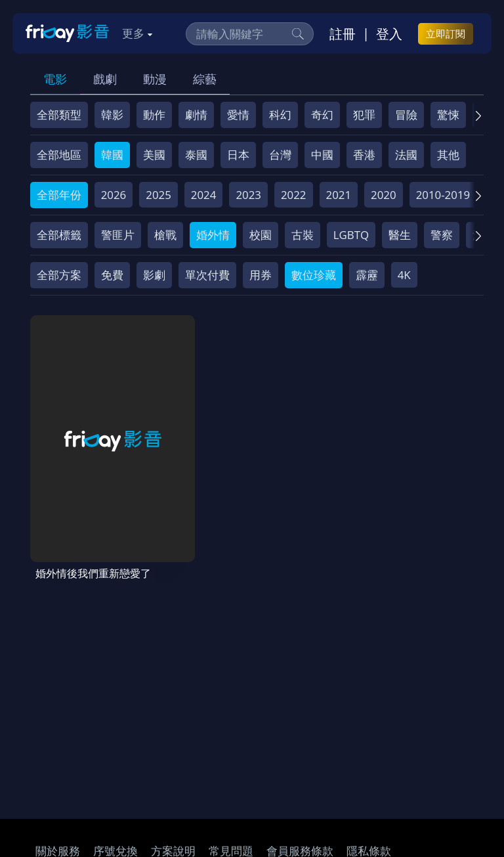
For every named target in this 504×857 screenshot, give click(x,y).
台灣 (280, 155)
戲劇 (105, 79)
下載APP (310, 752)
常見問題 (231, 728)
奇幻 (322, 115)
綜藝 (205, 79)
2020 (384, 195)
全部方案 (59, 275)
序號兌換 (115, 728)
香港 (364, 155)
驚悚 (448, 115)
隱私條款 (369, 728)
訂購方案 (367, 752)
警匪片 (118, 235)
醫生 (400, 235)
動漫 (155, 79)
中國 (322, 155)
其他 (448, 155)
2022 (294, 195)
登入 (389, 33)
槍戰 (165, 235)
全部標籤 (59, 235)
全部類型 (59, 115)
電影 (55, 79)
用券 (261, 275)
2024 (204, 195)
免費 (112, 275)
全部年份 (59, 195)
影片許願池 (190, 752)
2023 (248, 195)
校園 (261, 235)
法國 (406, 155)
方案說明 (173, 728)
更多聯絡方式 (395, 816)
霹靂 (367, 275)
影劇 (154, 275)
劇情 (196, 115)
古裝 (303, 235)
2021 (339, 195)
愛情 (238, 115)
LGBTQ (351, 235)
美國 (154, 155)
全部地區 (59, 155)
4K (404, 275)
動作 (154, 115)
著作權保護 (63, 752)
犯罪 (364, 115)
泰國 (196, 155)
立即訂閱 (446, 33)
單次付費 (207, 275)
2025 (158, 195)
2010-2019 (443, 195)
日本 (238, 155)
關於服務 (58, 728)
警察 (442, 235)
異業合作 (127, 752)
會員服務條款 (300, 728)
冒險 (406, 115)
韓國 (112, 155)
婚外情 (213, 235)
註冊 (343, 33)
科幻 (280, 115)
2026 (114, 195)
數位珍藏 (314, 275)
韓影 (112, 115)
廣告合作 (253, 752)
